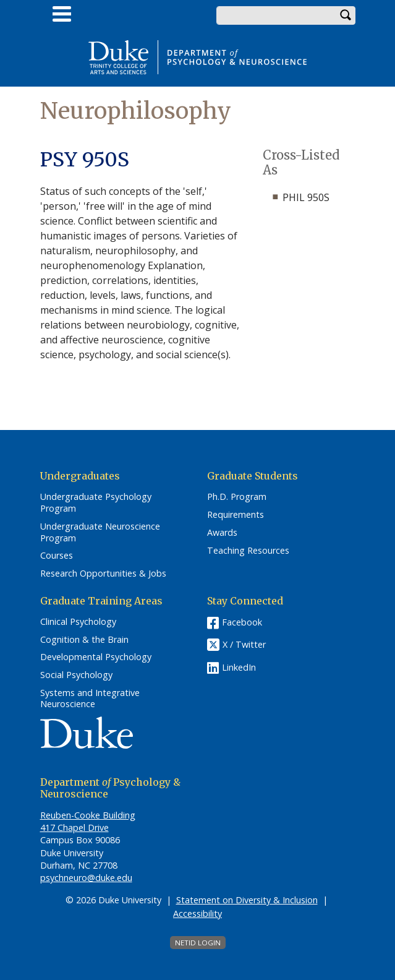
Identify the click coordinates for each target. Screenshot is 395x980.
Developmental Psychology (96, 657)
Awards (222, 533)
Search (346, 15)
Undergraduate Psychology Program (96, 503)
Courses (57, 556)
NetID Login (198, 943)
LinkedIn (239, 667)
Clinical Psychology (78, 622)
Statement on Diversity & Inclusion (247, 900)
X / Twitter (244, 644)
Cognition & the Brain (84, 640)
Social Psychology (76, 675)
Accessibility (197, 913)
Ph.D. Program (237, 497)
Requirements (236, 515)
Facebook (242, 622)
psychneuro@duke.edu (86, 878)
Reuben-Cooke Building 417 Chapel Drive (88, 821)
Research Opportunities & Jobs (103, 574)
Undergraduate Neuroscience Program (100, 532)
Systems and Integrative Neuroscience (90, 699)
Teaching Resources (248, 551)
